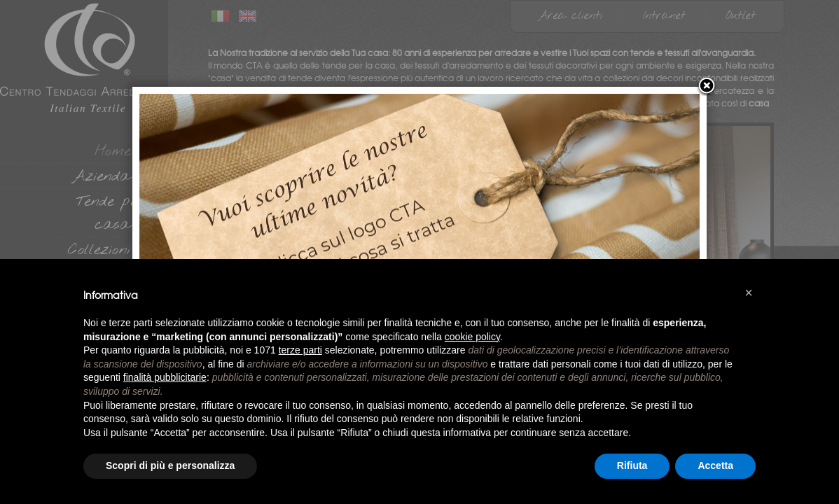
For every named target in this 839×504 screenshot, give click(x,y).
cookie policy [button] (472, 337)
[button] (749, 293)
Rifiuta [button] (632, 465)
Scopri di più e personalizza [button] (170, 465)
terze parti (300, 350)
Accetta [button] (715, 465)
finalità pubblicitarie (165, 377)
